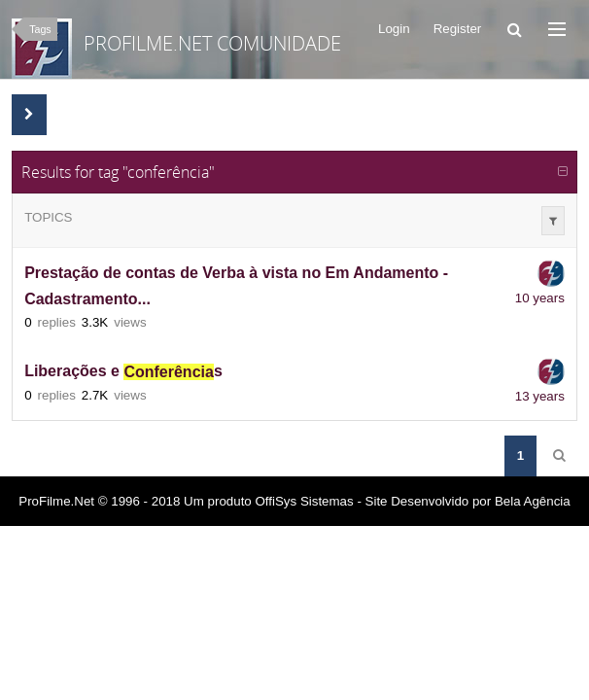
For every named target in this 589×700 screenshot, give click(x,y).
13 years (540, 396)
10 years (540, 298)
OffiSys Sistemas (304, 501)
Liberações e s (123, 372)
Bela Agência (533, 501)
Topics (48, 217)
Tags (40, 29)
